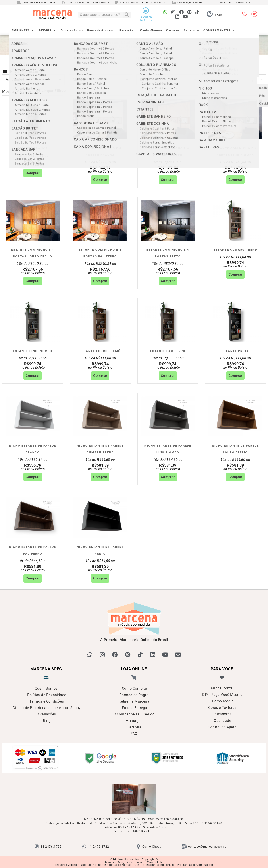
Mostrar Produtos (17, 92)
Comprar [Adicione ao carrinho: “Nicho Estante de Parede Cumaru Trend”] (100, 477)
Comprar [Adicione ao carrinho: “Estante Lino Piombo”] (33, 376)
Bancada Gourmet (101, 30)
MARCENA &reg (46, 669)
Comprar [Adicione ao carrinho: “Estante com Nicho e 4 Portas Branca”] (100, 180)
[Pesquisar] (127, 15)
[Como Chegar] (139, 846)
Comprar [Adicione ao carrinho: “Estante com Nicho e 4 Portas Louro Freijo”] (33, 281)
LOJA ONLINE (134, 669)
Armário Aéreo (72, 30)
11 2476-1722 (242, 2)
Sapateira (191, 30)
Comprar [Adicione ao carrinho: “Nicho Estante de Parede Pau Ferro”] (33, 578)
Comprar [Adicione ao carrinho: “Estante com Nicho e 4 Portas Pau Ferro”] (100, 281)
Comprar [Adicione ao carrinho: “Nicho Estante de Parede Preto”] (100, 578)
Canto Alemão (151, 30)
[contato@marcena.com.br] (184, 846)
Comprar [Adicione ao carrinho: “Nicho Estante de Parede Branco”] (33, 477)
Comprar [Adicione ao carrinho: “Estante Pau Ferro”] (168, 376)
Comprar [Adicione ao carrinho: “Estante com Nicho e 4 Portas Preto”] (168, 281)
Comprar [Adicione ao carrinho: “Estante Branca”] (33, 173)
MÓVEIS (48, 29)
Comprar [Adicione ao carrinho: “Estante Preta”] (235, 376)
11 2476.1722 (51, 846)
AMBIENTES (23, 29)
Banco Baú (128, 30)
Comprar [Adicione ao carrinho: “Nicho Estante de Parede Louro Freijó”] (235, 477)
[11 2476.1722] (37, 846)
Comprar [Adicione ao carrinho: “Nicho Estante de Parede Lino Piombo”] (168, 477)
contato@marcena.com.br (208, 846)
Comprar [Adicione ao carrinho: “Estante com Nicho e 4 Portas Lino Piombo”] (235, 180)
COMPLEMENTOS (219, 29)
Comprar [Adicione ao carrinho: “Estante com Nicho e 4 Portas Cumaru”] (168, 180)
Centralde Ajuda (146, 19)
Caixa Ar (173, 30)
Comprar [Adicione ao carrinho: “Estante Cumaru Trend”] (235, 274)
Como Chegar (153, 846)
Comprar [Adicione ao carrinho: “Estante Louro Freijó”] (100, 376)
